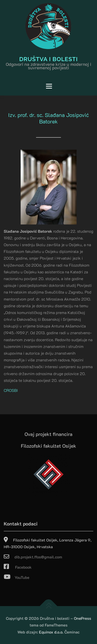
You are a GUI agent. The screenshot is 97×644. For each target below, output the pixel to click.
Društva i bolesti (48, 59)
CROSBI (11, 390)
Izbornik (30, 86)
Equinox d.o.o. (51, 632)
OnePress (82, 618)
